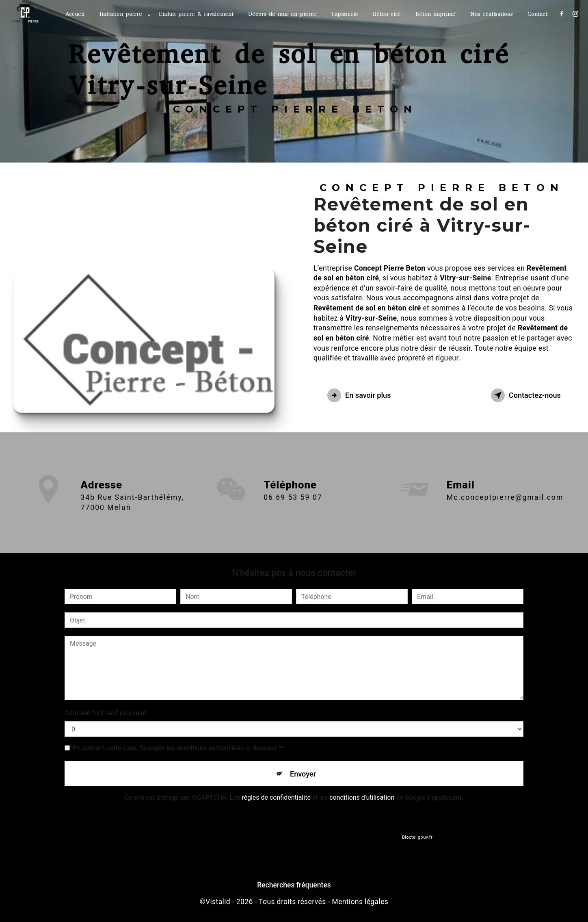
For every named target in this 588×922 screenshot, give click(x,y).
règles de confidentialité (276, 799)
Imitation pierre (120, 14)
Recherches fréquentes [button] (294, 887)
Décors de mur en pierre (281, 14)
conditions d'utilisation (362, 799)
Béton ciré (386, 14)
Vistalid (218, 904)
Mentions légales (360, 904)
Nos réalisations (491, 14)
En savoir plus (363, 395)
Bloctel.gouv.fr (417, 840)
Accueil (74, 14)
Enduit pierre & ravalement (195, 14)
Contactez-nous (521, 395)
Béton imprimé (435, 14)
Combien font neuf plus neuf (106, 713)
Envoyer (303, 774)
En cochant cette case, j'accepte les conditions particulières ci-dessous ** (178, 748)
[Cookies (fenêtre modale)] (2, 917)
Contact (537, 14)
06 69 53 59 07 (293, 509)
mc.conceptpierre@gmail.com (505, 486)
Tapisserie (344, 14)
